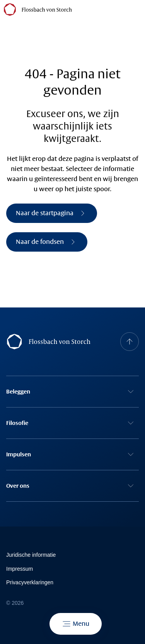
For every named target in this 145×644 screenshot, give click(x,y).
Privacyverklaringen (30, 582)
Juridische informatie (31, 555)
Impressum (20, 569)
